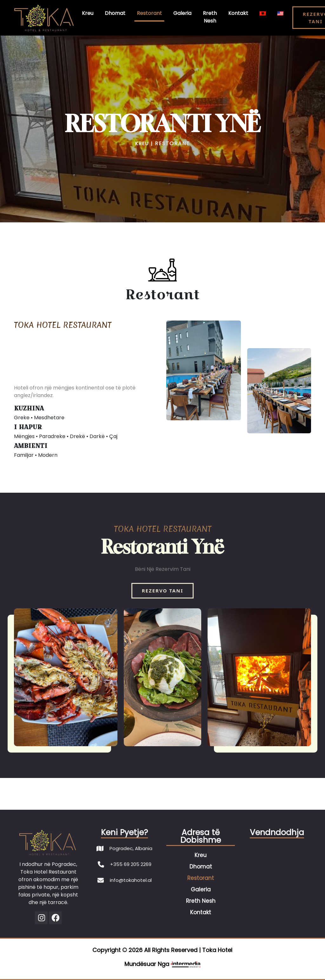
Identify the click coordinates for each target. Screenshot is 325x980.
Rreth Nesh (210, 17)
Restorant (149, 13)
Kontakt (238, 13)
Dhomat (115, 13)
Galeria (182, 13)
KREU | (144, 143)
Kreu (88, 13)
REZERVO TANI (163, 591)
